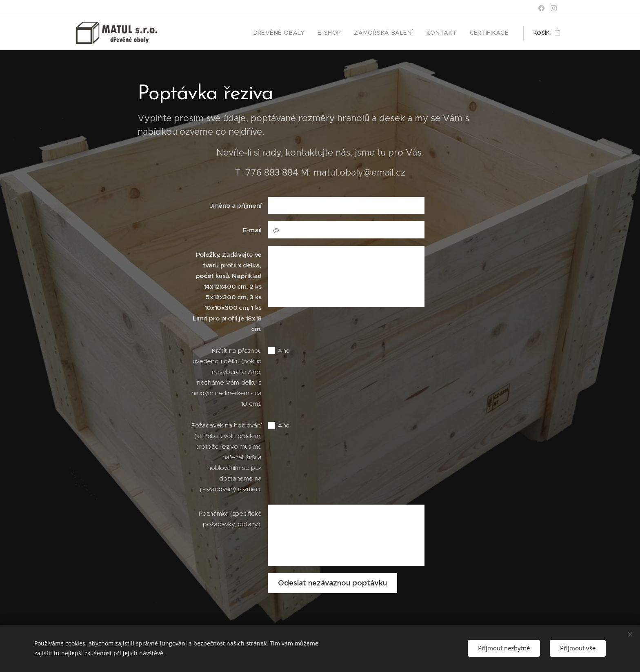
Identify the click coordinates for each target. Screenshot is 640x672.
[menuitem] (298, 33)
